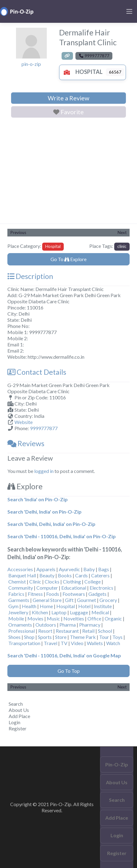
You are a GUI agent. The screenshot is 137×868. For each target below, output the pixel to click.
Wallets (95, 643)
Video (77, 643)
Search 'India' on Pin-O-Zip (38, 499)
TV (64, 643)
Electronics (101, 588)
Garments (19, 600)
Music (53, 618)
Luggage (79, 612)
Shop (29, 637)
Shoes (14, 637)
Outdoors (46, 625)
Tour (104, 637)
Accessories (20, 569)
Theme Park (83, 637)
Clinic (35, 581)
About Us (19, 710)
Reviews (26, 443)
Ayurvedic (69, 569)
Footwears (74, 594)
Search (16, 704)
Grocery (108, 600)
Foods (53, 594)
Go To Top (69, 671)
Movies (35, 618)
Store (61, 637)
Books (65, 575)
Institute (103, 606)
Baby (89, 569)
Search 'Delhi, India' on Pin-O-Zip (44, 512)
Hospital (82, 72)
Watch (113, 643)
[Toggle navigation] (129, 11)
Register (18, 728)
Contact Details (37, 372)
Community (21, 588)
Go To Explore (68, 259)
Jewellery (18, 612)
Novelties (74, 618)
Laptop (59, 612)
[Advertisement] (68, 172)
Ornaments (20, 625)
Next (122, 232)
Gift (69, 600)
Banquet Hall (22, 575)
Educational (74, 588)
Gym (13, 606)
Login (14, 722)
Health (29, 606)
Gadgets (97, 594)
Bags (104, 569)
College (93, 581)
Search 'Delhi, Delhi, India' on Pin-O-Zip (51, 524)
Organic (113, 618)
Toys (117, 637)
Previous (18, 232)
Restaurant (67, 631)
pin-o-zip (31, 64)
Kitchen (40, 612)
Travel (50, 643)
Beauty (47, 575)
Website (24, 422)
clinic (122, 246)
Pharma (68, 625)
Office (94, 618)
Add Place (19, 716)
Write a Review (68, 98)
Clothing (72, 581)
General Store (47, 600)
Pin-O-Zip (117, 764)
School (105, 631)
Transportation (24, 643)
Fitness (35, 594)
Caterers (100, 575)
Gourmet (87, 600)
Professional (22, 631)
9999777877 (44, 428)
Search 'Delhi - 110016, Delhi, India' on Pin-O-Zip (62, 536)
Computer (47, 588)
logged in (44, 471)
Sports (45, 637)
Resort (45, 631)
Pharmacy (90, 625)
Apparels (46, 569)
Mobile (16, 618)
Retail (88, 631)
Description (30, 276)
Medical (100, 612)
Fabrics (16, 594)
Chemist (17, 581)
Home (46, 606)
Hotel (84, 606)
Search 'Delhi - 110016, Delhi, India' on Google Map (64, 655)
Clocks (52, 581)
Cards (81, 575)
